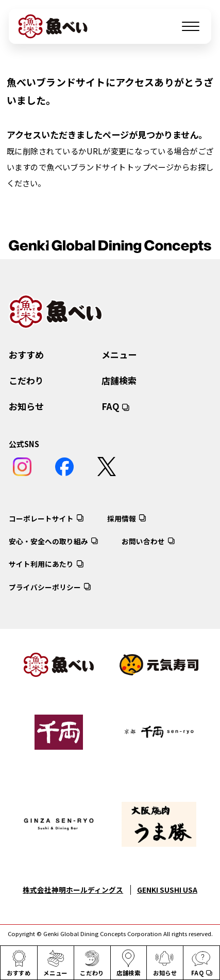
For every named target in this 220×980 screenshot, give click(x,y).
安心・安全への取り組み (48, 541)
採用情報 (122, 518)
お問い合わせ (143, 541)
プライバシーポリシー (45, 587)
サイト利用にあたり (41, 564)
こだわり (26, 380)
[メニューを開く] (191, 26)
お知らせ (26, 406)
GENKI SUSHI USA (167, 890)
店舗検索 (119, 380)
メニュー (119, 354)
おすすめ (26, 354)
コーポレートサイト (41, 518)
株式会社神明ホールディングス (73, 890)
